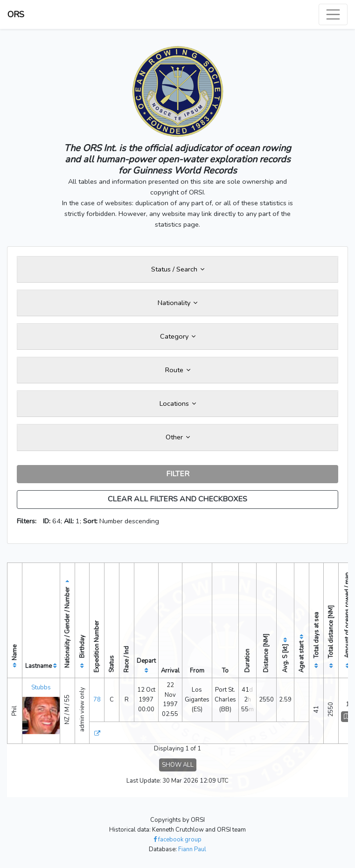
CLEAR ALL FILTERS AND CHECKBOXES (177, 499)
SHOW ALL (178, 765)
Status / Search (178, 269)
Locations (178, 403)
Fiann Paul (192, 849)
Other (178, 437)
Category (178, 336)
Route (178, 370)
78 (97, 700)
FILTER (178, 474)
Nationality (177, 303)
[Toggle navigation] (333, 14)
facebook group (177, 840)
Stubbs (41, 687)
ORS (16, 14)
